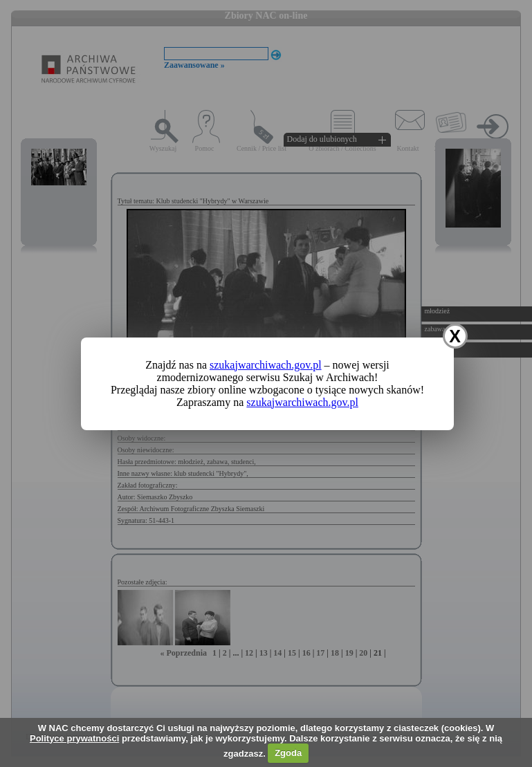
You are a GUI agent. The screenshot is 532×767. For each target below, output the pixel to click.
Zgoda (288, 753)
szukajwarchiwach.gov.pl (266, 365)
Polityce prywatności (74, 738)
